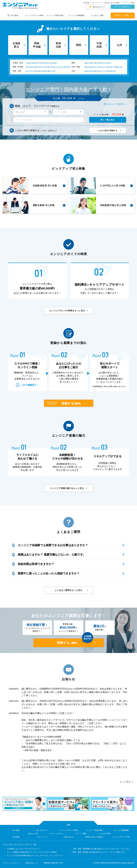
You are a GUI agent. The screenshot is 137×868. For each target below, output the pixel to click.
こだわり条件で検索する (107, 131)
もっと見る (125, 782)
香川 (112, 67)
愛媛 (117, 67)
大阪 (95, 63)
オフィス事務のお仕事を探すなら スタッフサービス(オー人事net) (32, 852)
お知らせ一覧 (33, 834)
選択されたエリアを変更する (115, 104)
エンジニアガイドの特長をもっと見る (67, 311)
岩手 (38, 63)
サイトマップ (97, 3)
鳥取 (86, 67)
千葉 (45, 67)
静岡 (45, 71)
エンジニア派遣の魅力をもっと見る (67, 488)
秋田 (47, 63)
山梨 (64, 67)
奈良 (104, 63)
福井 (36, 71)
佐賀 (90, 71)
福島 (55, 63)
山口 (104, 67)
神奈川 (54, 67)
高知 (121, 67)
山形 (51, 63)
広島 (99, 67)
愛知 (49, 71)
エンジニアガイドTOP (121, 837)
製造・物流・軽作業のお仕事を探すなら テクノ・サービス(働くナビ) (99, 852)
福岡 (86, 71)
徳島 (108, 67)
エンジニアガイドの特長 (34, 15)
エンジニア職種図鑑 (76, 15)
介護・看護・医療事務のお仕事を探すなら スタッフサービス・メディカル (101, 849)
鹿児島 (113, 71)
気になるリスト (99, 7)
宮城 (42, 63)
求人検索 (13, 15)
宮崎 (108, 71)
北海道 (28, 63)
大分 (104, 71)
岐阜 (40, 71)
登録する (64, 403)
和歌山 (109, 63)
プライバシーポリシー (11, 863)
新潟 (60, 67)
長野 (68, 67)
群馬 (36, 67)
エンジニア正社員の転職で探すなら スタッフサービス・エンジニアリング (35, 856)
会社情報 (86, 3)
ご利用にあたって (31, 863)
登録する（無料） (123, 15)
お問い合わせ (69, 837)
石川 (32, 71)
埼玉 (40, 67)
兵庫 (99, 63)
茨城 (27, 67)
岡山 (95, 67)
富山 (27, 71)
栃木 (32, 67)
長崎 (95, 71)
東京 (49, 67)
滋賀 (86, 63)
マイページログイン (123, 7)
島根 (90, 67)
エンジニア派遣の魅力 (55, 15)
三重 (54, 71)
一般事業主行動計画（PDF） (54, 863)
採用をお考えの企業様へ (113, 3)
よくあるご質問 (97, 15)
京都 (90, 63)
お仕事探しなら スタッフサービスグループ (23, 849)
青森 (33, 63)
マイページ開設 (129, 3)
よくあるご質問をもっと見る (68, 590)
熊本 (99, 71)
